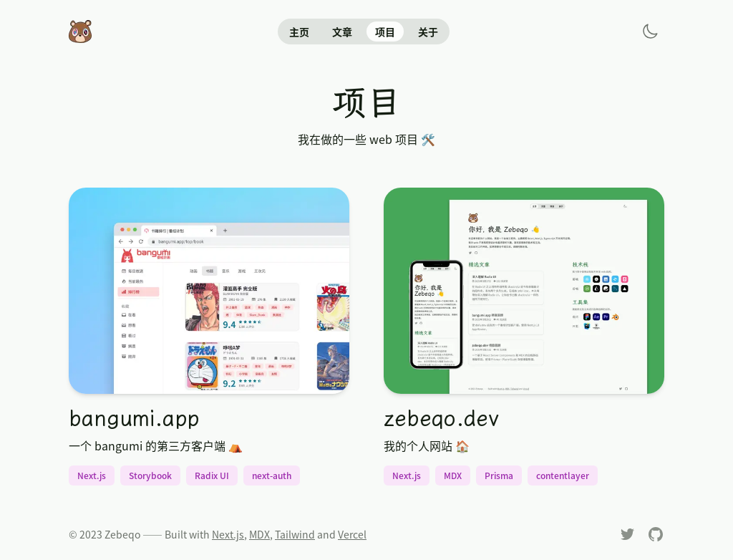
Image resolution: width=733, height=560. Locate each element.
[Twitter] (627, 534)
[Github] (656, 534)
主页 (299, 32)
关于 (428, 32)
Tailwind (295, 534)
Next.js (228, 534)
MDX (259, 534)
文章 (342, 32)
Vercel (352, 534)
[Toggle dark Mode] (650, 32)
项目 (385, 32)
